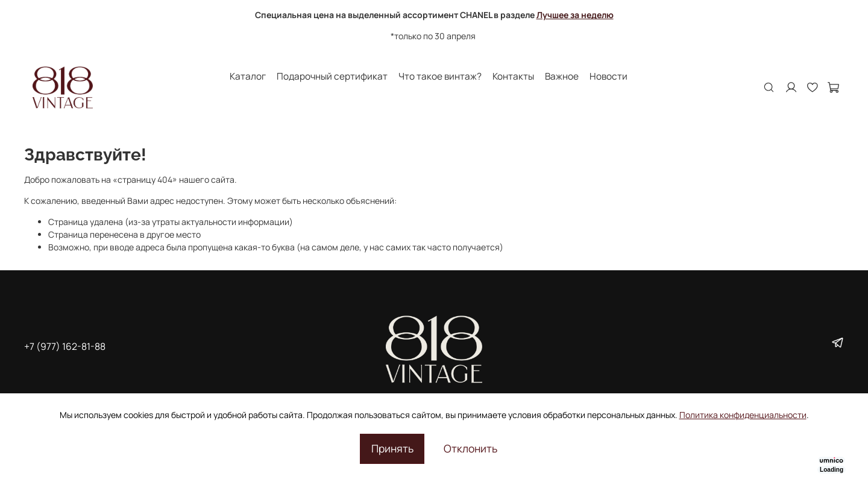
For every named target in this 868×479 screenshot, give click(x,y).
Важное (562, 76)
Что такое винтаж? (440, 76)
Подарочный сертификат (332, 76)
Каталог (248, 76)
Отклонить (470, 448)
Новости (609, 76)
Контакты (513, 76)
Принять (392, 448)
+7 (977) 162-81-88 (65, 346)
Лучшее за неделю (575, 15)
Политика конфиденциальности (743, 415)
